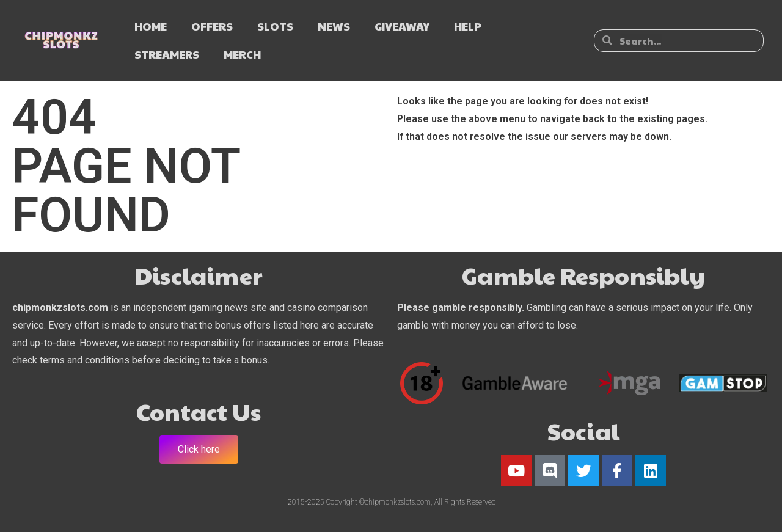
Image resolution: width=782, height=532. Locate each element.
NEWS (334, 26)
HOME (151, 26)
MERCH (242, 54)
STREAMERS (167, 54)
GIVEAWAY (402, 26)
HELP (468, 26)
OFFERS (212, 26)
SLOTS (275, 26)
